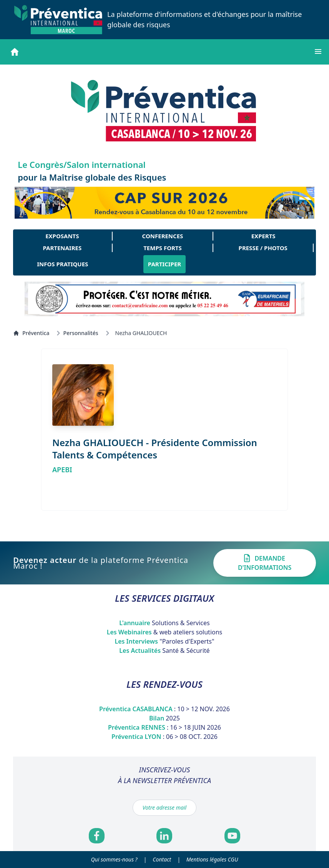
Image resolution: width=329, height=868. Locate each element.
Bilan (164, 718)
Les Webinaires (165, 632)
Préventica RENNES (164, 727)
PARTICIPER (164, 264)
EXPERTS (263, 236)
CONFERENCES (163, 236)
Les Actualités (164, 651)
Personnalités (81, 333)
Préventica (31, 333)
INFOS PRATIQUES (62, 264)
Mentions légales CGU (212, 859)
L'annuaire (164, 623)
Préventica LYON (164, 737)
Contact (162, 859)
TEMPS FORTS (163, 248)
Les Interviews (164, 641)
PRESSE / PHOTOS (263, 248)
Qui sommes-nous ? (114, 859)
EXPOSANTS (62, 236)
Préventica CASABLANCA (164, 709)
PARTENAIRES (62, 248)
